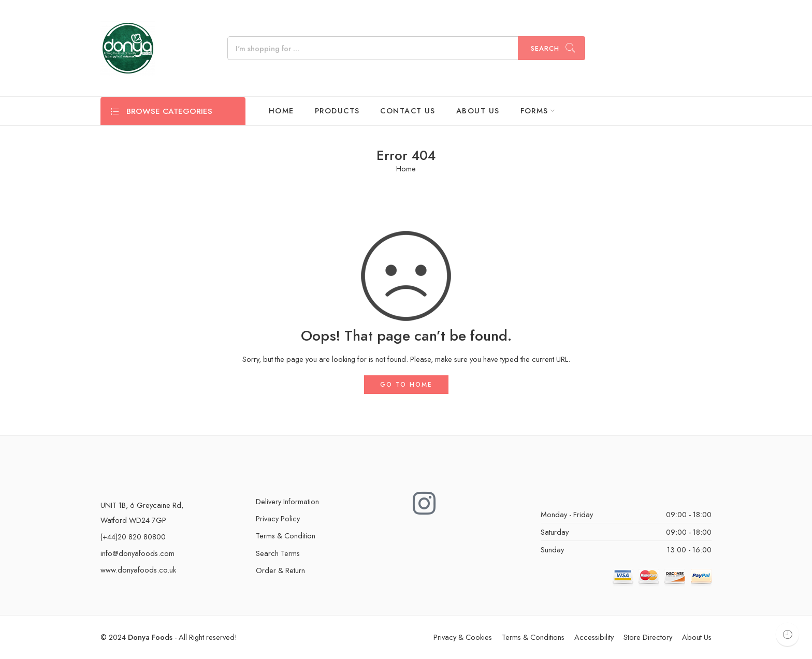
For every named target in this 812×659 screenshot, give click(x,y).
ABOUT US (478, 111)
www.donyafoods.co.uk (138, 570)
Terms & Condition (286, 536)
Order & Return (280, 570)
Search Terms (278, 553)
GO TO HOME (406, 385)
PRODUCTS (337, 111)
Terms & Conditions (533, 637)
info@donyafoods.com (137, 553)
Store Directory (648, 637)
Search (545, 48)
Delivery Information (287, 501)
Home (406, 169)
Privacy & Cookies (463, 637)
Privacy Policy (278, 518)
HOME (281, 111)
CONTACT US (408, 111)
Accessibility (594, 637)
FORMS (534, 111)
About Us (697, 637)
